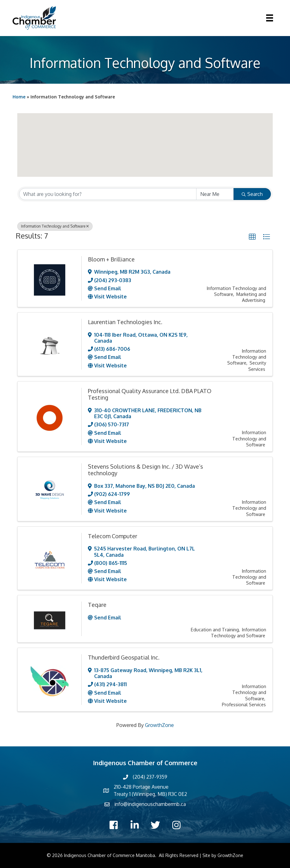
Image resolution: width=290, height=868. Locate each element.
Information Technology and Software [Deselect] (55, 226)
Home (19, 97)
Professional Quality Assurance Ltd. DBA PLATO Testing (150, 394)
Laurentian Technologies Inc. (125, 322)
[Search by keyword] (108, 194)
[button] (87, 123)
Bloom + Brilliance (111, 259)
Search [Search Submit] (252, 194)
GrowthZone (159, 725)
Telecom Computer (113, 536)
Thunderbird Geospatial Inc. (124, 657)
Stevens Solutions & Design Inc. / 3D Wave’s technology (145, 470)
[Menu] (270, 18)
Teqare (97, 605)
